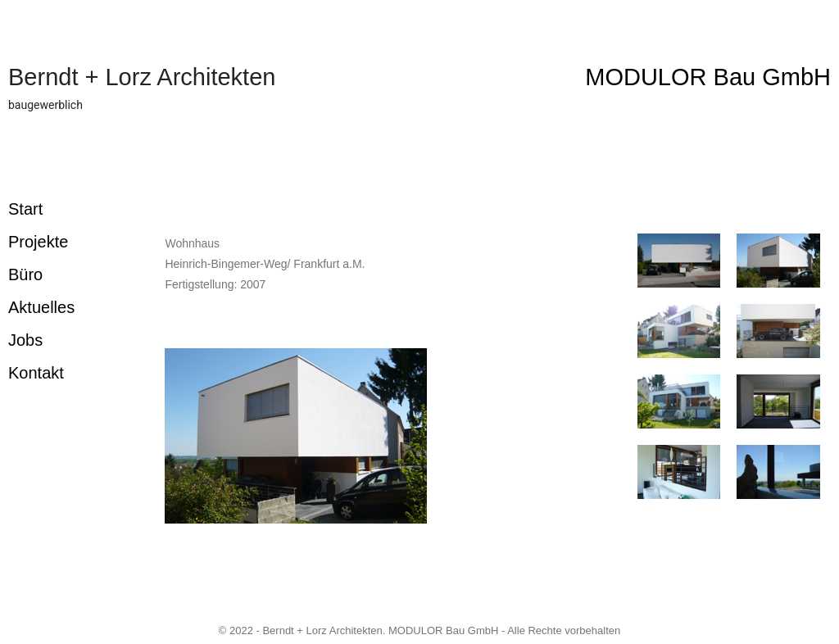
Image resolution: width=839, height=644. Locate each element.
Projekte (38, 242)
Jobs (25, 340)
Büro (25, 274)
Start (25, 209)
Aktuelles (41, 307)
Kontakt (36, 373)
